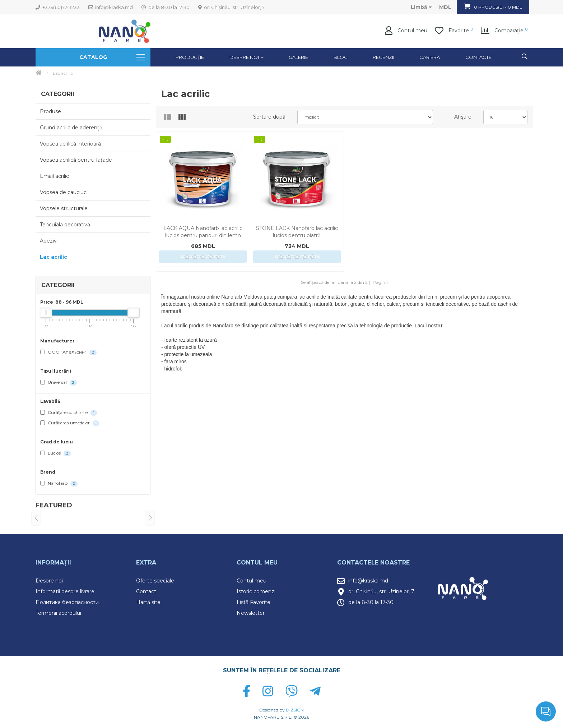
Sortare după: (270, 117)
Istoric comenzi (256, 591)
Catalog (112, 57)
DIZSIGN (295, 710)
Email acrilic (54, 176)
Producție (190, 57)
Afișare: (463, 117)
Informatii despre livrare (65, 591)
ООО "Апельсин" (68, 352)
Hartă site (148, 602)
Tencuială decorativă (65, 225)
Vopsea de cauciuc (63, 192)
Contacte (478, 57)
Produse (50, 111)
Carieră (430, 57)
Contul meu (252, 581)
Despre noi (49, 581)
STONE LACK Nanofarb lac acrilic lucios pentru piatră (297, 232)
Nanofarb (59, 483)
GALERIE (298, 57)
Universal (59, 383)
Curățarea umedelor (70, 423)
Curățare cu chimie (69, 413)
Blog (341, 57)
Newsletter (251, 613)
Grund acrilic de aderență (71, 128)
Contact (146, 591)
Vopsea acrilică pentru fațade (76, 160)
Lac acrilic (53, 257)
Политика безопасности (67, 602)
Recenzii (383, 57)
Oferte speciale (155, 581)
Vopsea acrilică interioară (70, 144)
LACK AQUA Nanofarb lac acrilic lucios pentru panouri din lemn (203, 232)
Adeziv (48, 241)
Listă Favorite (253, 602)
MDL (445, 7)
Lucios (55, 453)
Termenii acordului (58, 613)
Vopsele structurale (64, 208)
